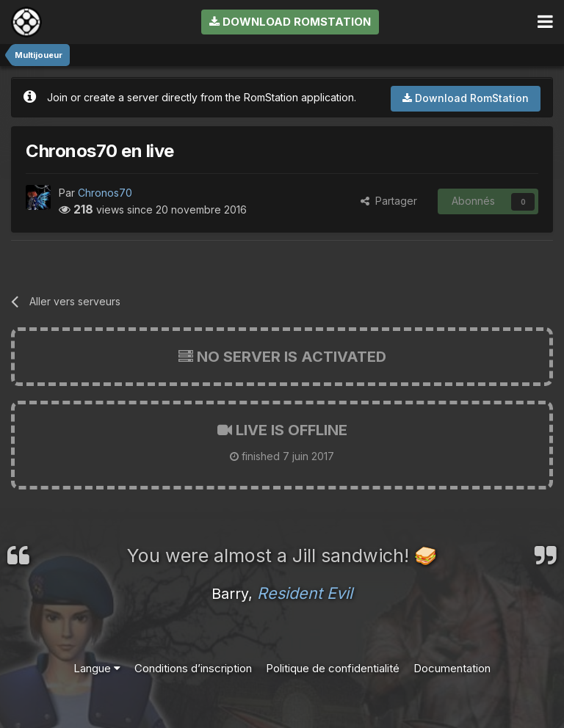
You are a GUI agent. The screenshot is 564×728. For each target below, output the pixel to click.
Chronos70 (105, 193)
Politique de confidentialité (333, 668)
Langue (97, 668)
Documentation (452, 668)
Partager (389, 201)
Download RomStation (290, 22)
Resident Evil (305, 593)
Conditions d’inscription (193, 668)
